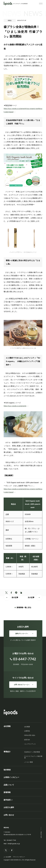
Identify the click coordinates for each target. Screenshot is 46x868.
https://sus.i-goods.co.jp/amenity (15, 406)
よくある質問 (7, 857)
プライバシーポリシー (19, 857)
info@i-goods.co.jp (14, 844)
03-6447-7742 (11, 840)
